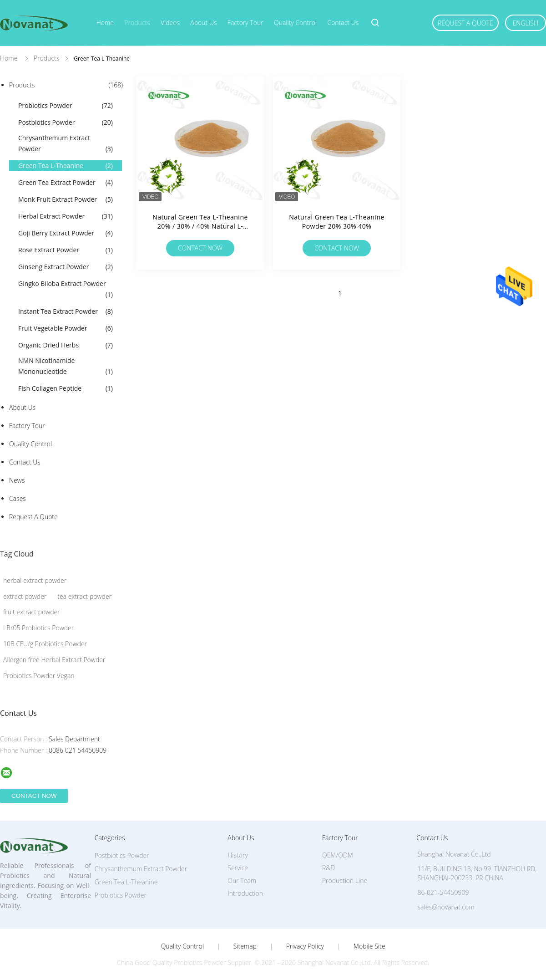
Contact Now (200, 248)
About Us (203, 23)
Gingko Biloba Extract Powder (66, 290)
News (17, 480)
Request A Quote (465, 23)
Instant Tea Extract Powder (66, 311)
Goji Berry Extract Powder (66, 233)
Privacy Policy (305, 946)
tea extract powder (84, 596)
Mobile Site (369, 946)
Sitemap (245, 946)
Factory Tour (245, 23)
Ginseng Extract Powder (66, 267)
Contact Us (343, 23)
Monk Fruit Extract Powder (66, 199)
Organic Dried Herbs (66, 345)
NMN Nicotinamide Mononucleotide (66, 367)
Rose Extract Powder (66, 250)
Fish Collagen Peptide (66, 388)
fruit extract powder (32, 612)
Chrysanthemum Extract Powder (66, 144)
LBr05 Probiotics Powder (38, 628)
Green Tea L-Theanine (66, 166)
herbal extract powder (35, 580)
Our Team (242, 880)
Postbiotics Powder (66, 122)
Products (137, 23)
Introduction (245, 893)
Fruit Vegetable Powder (66, 328)
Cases (18, 498)
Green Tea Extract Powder (66, 183)
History (238, 855)
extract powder (25, 596)
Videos (170, 23)
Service (238, 868)
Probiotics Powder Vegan (39, 676)
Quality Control (295, 23)
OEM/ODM (338, 855)
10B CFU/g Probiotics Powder (45, 644)
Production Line (345, 880)
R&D (329, 868)
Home (105, 23)
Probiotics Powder (66, 106)
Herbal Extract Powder (66, 216)
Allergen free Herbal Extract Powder (54, 660)
